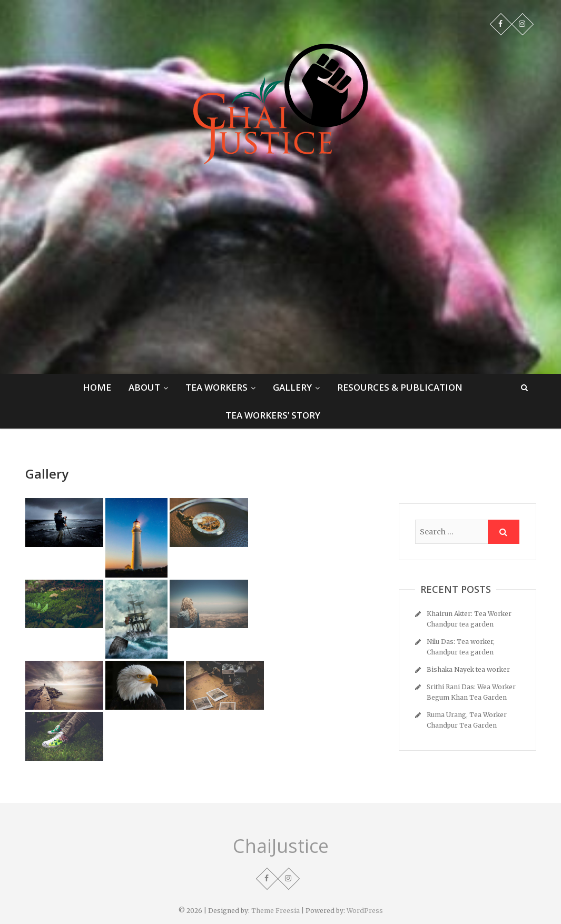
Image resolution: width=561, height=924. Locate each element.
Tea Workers (216, 387)
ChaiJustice (281, 846)
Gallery (292, 387)
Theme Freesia (275, 911)
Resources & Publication (400, 387)
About (144, 387)
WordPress (365, 911)
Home (97, 387)
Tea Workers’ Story (273, 415)
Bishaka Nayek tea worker (468, 669)
